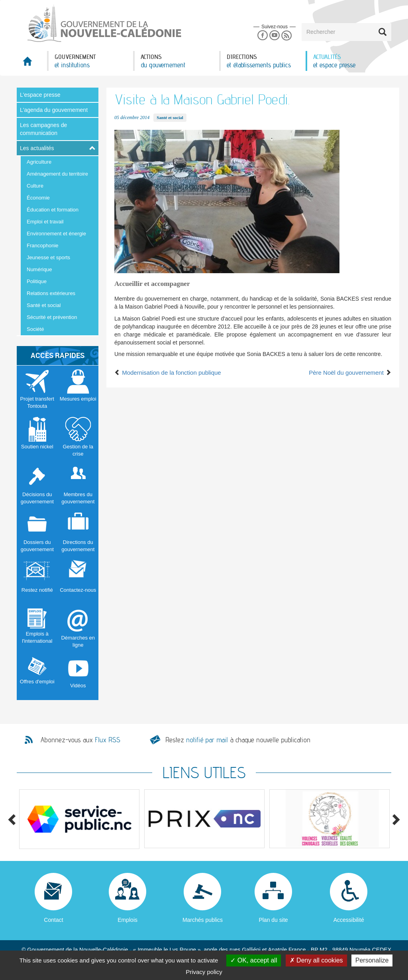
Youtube (274, 36)
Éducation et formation (53, 210)
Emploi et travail (45, 222)
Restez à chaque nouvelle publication (238, 740)
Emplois (127, 920)
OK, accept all (254, 960)
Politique (37, 281)
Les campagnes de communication (43, 129)
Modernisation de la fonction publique (168, 373)
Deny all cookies (316, 960)
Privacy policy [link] (204, 972)
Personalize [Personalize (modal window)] (372, 960)
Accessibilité (349, 920)
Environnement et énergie (56, 234)
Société (35, 329)
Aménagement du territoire (57, 174)
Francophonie (43, 245)
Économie (38, 198)
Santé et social (44, 305)
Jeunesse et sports (48, 257)
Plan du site (273, 920)
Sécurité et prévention (52, 317)
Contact (53, 920)
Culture (35, 186)
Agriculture (39, 162)
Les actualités (37, 148)
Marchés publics (203, 920)
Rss (287, 36)
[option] (79, 819)
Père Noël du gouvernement (350, 373)
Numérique (39, 269)
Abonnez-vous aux (80, 740)
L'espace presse (40, 95)
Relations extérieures (51, 293)
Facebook (262, 36)
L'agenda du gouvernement (54, 110)
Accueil (32, 64)
